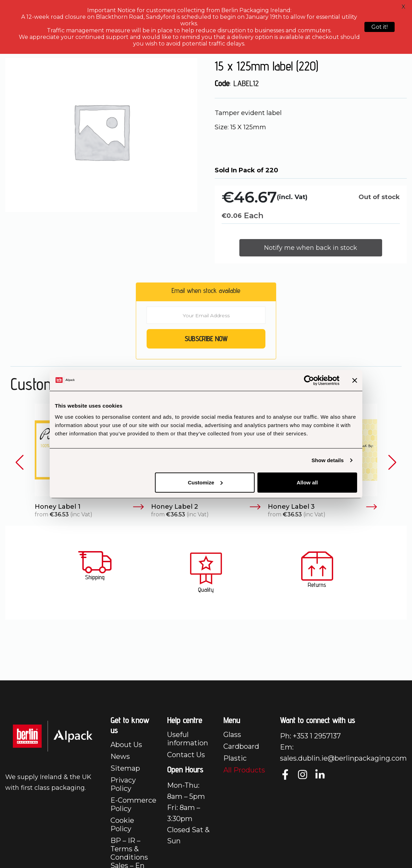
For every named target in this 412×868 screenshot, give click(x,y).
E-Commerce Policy (133, 804)
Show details (328, 460)
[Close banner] (355, 380)
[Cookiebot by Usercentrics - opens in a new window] (309, 380)
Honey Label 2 (206, 507)
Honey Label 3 (323, 507)
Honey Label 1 (89, 507)
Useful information (188, 739)
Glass (232, 735)
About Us (126, 745)
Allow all (307, 482)
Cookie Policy (122, 825)
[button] (20, 463)
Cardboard (241, 746)
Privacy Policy (123, 784)
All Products (244, 770)
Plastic (235, 758)
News (120, 756)
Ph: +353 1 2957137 (310, 736)
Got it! (380, 27)
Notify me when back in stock (311, 248)
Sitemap (125, 768)
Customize (205, 482)
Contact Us (186, 755)
